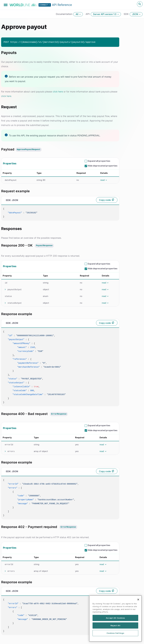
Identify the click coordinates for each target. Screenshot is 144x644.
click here (58, 92)
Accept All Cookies (115, 619)
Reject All (115, 627)
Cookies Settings (115, 634)
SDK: (127, 14)
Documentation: (65, 14)
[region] (115, 620)
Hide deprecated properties (103, 166)
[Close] (138, 601)
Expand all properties (99, 161)
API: (88, 14)
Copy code (105, 200)
